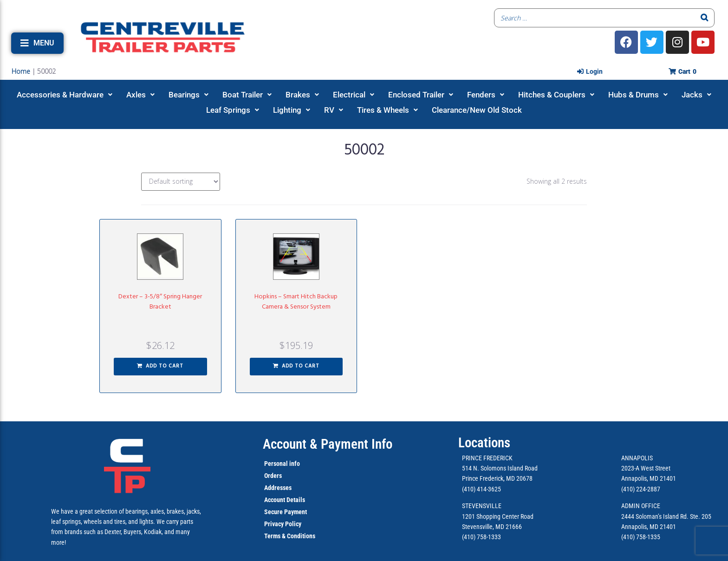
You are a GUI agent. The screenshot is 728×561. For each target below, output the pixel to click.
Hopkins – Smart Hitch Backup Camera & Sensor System (296, 302)
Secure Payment (286, 512)
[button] (37, 43)
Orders (273, 476)
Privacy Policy (283, 524)
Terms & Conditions (290, 536)
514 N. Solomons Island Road (500, 468)
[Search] (705, 18)
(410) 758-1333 (481, 537)
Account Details (285, 500)
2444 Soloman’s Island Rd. (655, 516)
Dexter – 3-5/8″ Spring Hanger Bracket (160, 302)
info (294, 464)
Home (21, 71)
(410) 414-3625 (481, 489)
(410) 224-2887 (641, 489)
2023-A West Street (646, 468)
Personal (276, 464)
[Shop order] (181, 182)
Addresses (278, 488)
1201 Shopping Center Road (498, 516)
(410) (628, 537)
